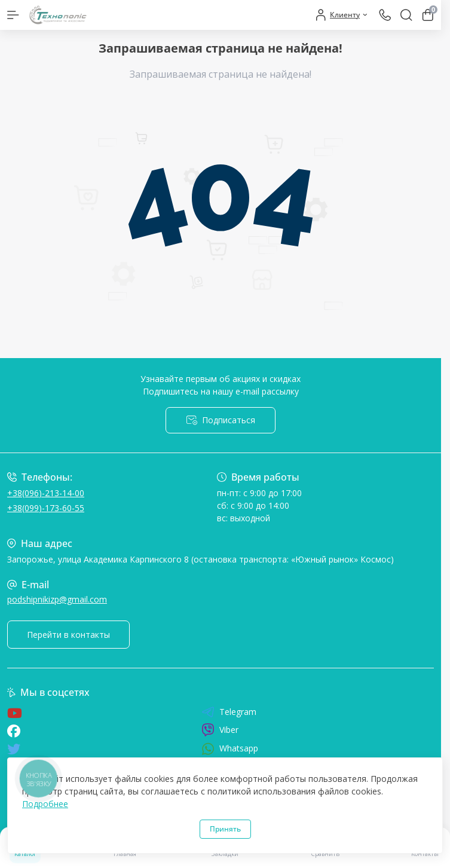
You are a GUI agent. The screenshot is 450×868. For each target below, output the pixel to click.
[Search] (406, 15)
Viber (220, 730)
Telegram (229, 712)
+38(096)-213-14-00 (46, 493)
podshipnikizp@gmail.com (57, 599)
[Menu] (13, 15)
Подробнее (45, 804)
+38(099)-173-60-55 (46, 508)
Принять (225, 829)
